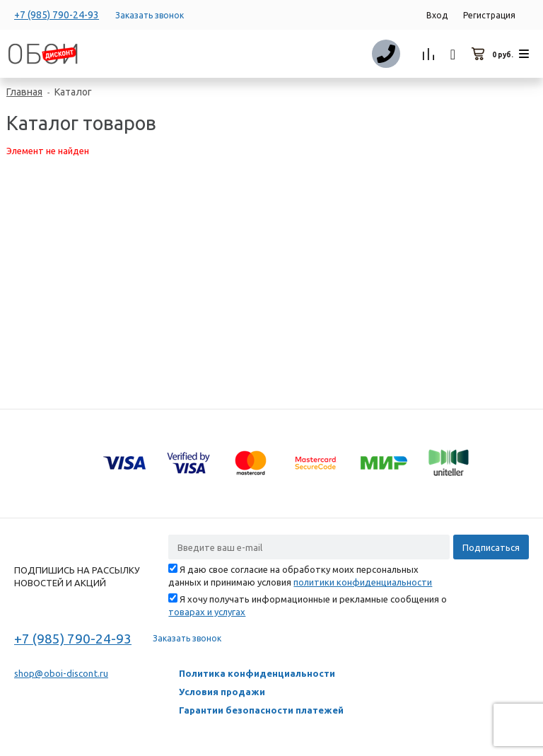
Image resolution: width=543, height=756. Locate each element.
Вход (437, 15)
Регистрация (489, 15)
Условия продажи (222, 692)
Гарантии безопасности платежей (261, 710)
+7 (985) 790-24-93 (57, 15)
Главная (24, 92)
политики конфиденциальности (363, 582)
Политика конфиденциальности (257, 673)
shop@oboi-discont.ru (61, 673)
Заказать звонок (150, 15)
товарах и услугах (207, 612)
